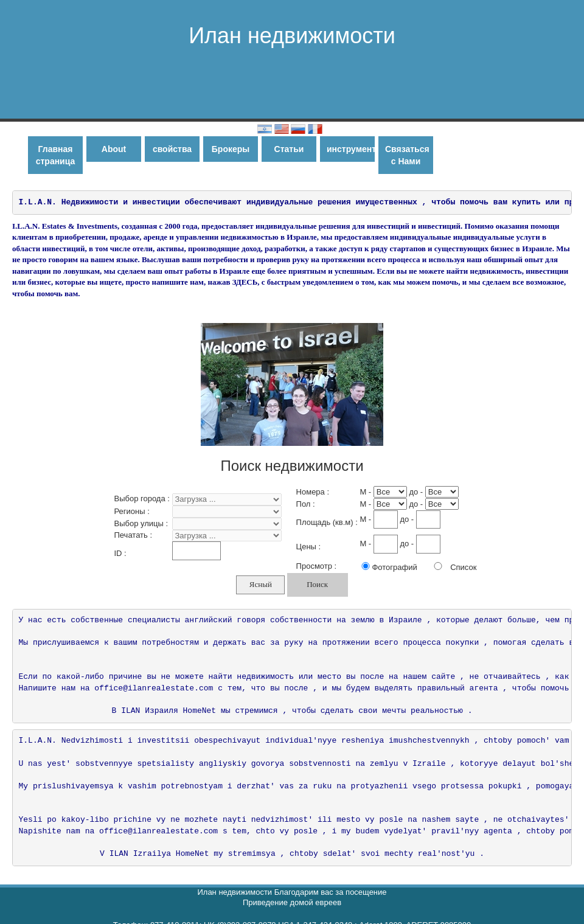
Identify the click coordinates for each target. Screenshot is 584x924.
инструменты (351, 149)
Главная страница (56, 155)
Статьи (289, 149)
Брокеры (231, 149)
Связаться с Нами (407, 155)
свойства (172, 149)
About (114, 149)
